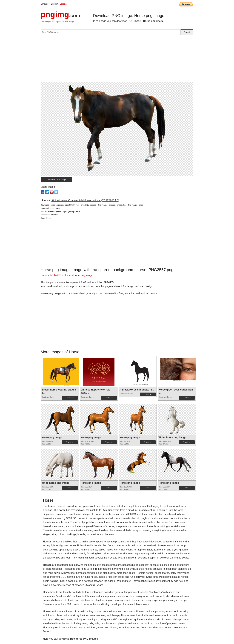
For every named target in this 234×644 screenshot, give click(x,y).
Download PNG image (56, 180)
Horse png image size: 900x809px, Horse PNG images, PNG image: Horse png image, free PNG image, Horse (96, 205)
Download (70, 398)
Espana (63, 4)
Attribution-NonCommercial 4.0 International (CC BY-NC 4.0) (85, 200)
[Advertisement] (117, 60)
